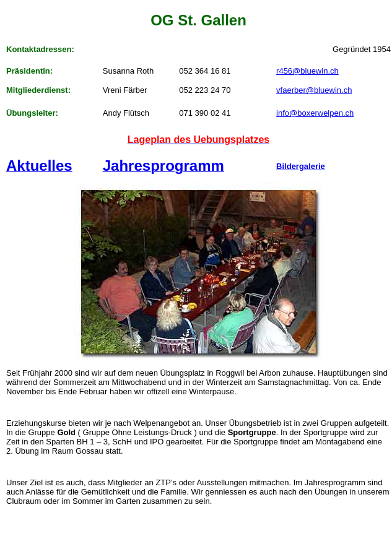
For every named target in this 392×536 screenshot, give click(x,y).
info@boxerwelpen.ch (315, 113)
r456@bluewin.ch (307, 71)
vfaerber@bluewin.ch (314, 90)
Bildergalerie (301, 166)
